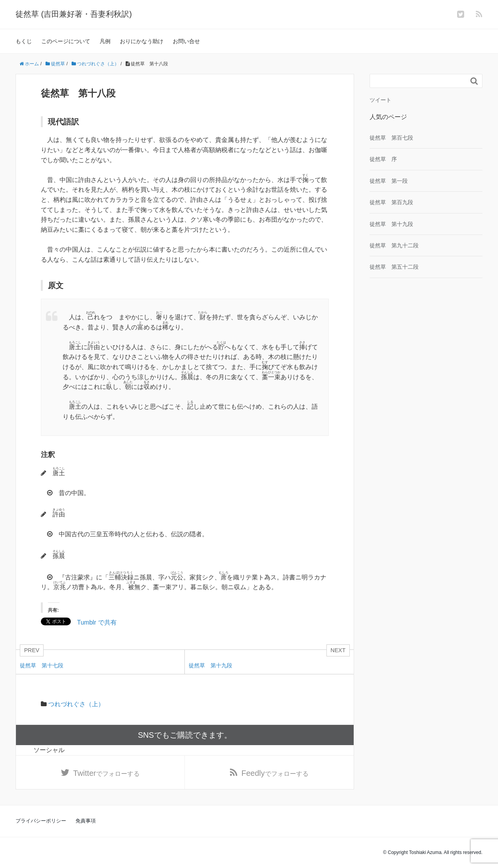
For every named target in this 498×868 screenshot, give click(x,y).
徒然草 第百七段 (391, 138)
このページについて (66, 41)
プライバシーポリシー (41, 821)
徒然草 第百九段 (391, 202)
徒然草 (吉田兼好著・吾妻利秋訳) (74, 14)
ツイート (381, 100)
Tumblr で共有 (97, 622)
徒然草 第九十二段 (394, 245)
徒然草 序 (383, 159)
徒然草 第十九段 (391, 224)
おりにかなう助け (142, 41)
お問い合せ (186, 41)
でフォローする (106, 773)
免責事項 (86, 821)
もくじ (24, 41)
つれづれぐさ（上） (76, 704)
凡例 (105, 41)
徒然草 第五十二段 (394, 267)
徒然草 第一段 (389, 181)
